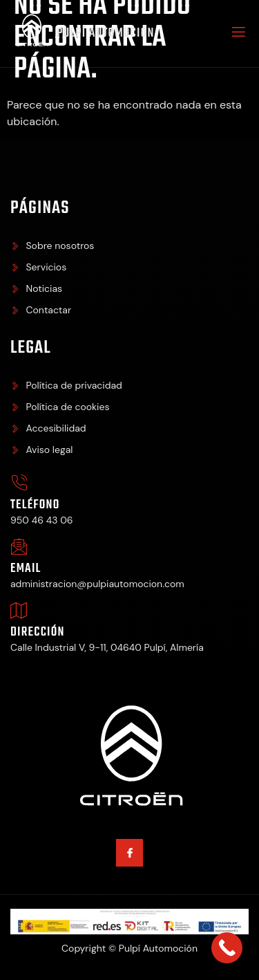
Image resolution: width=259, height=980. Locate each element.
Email (26, 569)
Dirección (38, 632)
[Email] (19, 547)
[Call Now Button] (227, 948)
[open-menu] (238, 34)
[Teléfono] (19, 483)
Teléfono (35, 505)
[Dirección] (19, 610)
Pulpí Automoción (106, 34)
